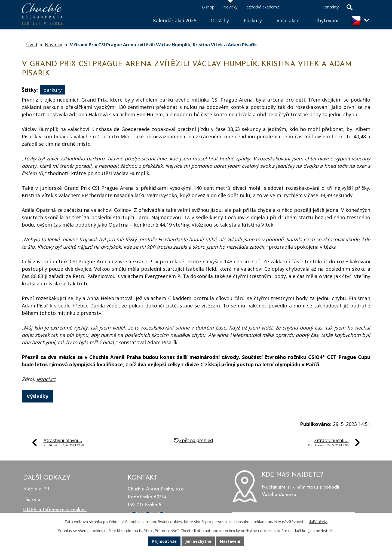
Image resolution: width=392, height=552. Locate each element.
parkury (53, 90)
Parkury (253, 20)
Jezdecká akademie (263, 7)
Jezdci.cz (46, 379)
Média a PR (36, 489)
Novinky (230, 7)
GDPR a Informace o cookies (55, 510)
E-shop (208, 7)
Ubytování (326, 20)
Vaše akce (288, 20)
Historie (32, 500)
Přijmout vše (164, 541)
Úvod (138, 14)
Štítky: (30, 90)
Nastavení (230, 541)
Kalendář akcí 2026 (175, 20)
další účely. (318, 522)
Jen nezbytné (198, 541)
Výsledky (37, 396)
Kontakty (330, 7)
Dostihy (220, 20)
